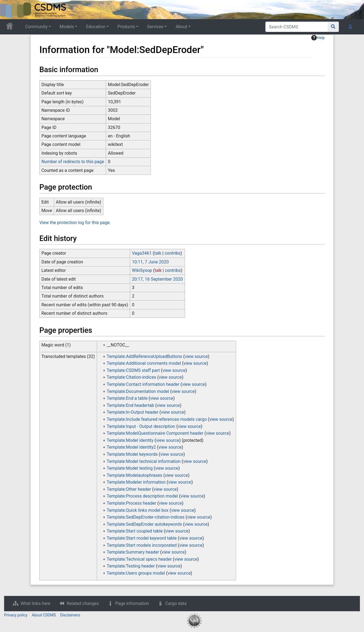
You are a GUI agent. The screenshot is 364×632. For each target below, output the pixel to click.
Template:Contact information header (143, 384)
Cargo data (176, 603)
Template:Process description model (142, 496)
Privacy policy (16, 615)
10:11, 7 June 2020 (150, 262)
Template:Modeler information (136, 482)
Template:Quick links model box (138, 510)
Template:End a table (127, 398)
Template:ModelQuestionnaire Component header (155, 433)
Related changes (83, 603)
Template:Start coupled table (135, 531)
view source (196, 356)
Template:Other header (129, 489)
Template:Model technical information (144, 461)
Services (155, 27)
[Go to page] (333, 27)
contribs (172, 253)
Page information (132, 603)
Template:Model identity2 (131, 447)
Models (67, 27)
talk (158, 253)
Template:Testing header (131, 566)
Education (96, 27)
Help (318, 38)
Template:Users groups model (136, 573)
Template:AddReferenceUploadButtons (145, 356)
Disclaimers (70, 615)
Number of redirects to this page (73, 162)
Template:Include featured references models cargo (157, 419)
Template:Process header (132, 503)
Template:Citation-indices (132, 377)
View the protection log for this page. (75, 223)
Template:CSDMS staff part (133, 370)
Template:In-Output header (133, 412)
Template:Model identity (130, 440)
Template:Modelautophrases (135, 475)
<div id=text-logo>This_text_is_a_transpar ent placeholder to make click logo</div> (9, 10)
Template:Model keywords (132, 454)
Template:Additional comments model (144, 363)
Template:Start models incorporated (142, 545)
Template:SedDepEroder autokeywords (144, 524)
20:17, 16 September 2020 (157, 279)
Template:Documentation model (138, 391)
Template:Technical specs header (139, 559)
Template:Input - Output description (141, 426)
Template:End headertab (131, 405)
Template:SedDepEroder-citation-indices (146, 517)
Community (36, 27)
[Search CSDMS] (297, 27)
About (181, 27)
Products (126, 27)
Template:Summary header (133, 552)
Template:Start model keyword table (142, 538)
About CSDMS (44, 615)
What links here (35, 603)
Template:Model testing (130, 468)
